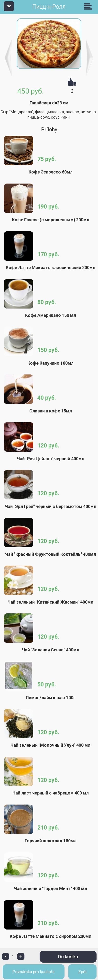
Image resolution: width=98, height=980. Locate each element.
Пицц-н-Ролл (49, 7)
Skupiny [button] (89, 6)
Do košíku (68, 957)
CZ (9, 6)
